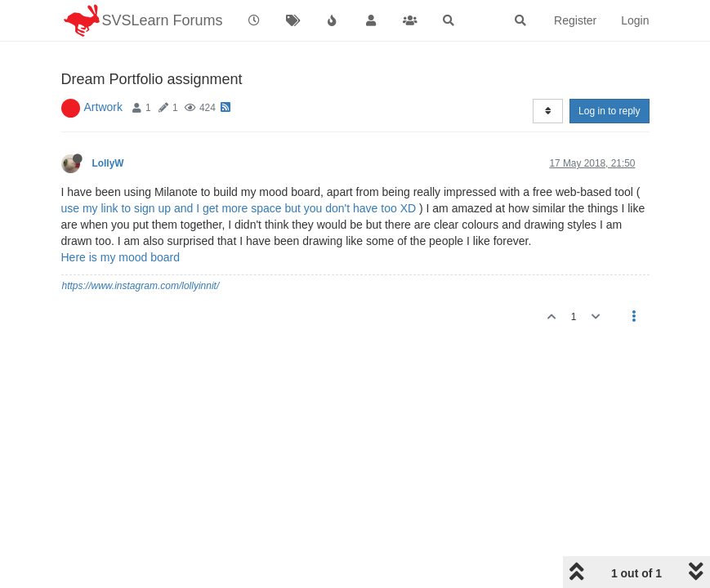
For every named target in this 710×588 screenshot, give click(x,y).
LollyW (108, 163)
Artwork (103, 107)
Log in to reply (609, 111)
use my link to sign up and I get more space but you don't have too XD (239, 208)
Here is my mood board (121, 257)
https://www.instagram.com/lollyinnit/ (141, 286)
